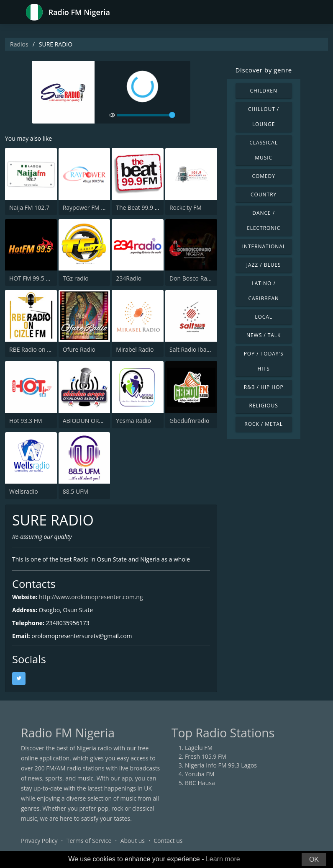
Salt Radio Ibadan (193, 349)
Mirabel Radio (135, 349)
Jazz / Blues (264, 265)
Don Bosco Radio (193, 278)
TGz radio (76, 278)
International (264, 246)
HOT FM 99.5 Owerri (37, 278)
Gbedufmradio (189, 421)
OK (314, 859)
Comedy (264, 176)
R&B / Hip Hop (264, 387)
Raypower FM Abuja (90, 207)
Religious (264, 406)
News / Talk (264, 335)
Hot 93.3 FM (26, 421)
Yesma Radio (133, 421)
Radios (19, 44)
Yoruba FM (200, 774)
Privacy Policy (39, 841)
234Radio (129, 278)
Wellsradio (24, 491)
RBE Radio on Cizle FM (39, 349)
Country (264, 194)
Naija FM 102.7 (29, 207)
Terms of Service (89, 841)
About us (133, 841)
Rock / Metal (264, 424)
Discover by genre (264, 70)
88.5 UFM (76, 491)
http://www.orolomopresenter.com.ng (91, 597)
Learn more (223, 859)
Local (264, 317)
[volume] (146, 115)
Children (264, 91)
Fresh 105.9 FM (206, 756)
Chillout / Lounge (264, 117)
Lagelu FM (199, 748)
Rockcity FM (186, 207)
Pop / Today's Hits (264, 361)
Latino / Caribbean (263, 291)
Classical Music (264, 150)
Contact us (168, 841)
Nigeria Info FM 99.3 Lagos (221, 765)
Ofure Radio (79, 349)
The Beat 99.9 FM (139, 207)
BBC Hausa (200, 783)
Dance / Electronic (264, 220)
